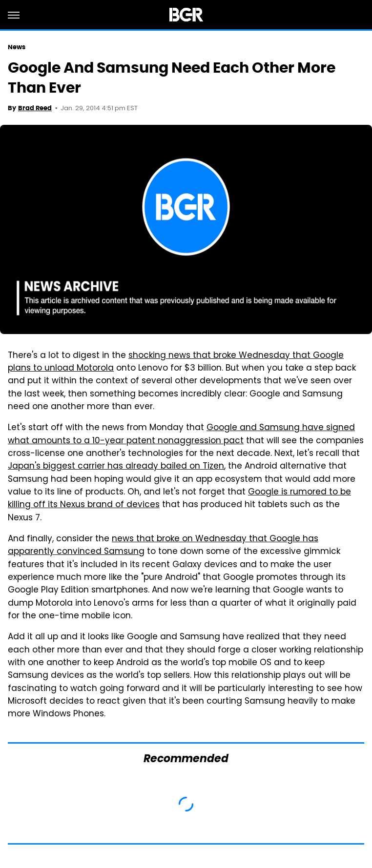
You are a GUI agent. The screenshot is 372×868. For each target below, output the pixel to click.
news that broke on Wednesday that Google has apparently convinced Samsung (163, 546)
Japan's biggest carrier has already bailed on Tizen (116, 467)
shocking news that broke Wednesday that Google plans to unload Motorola (176, 362)
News (17, 47)
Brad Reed (35, 108)
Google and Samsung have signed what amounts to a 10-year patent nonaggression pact (181, 434)
